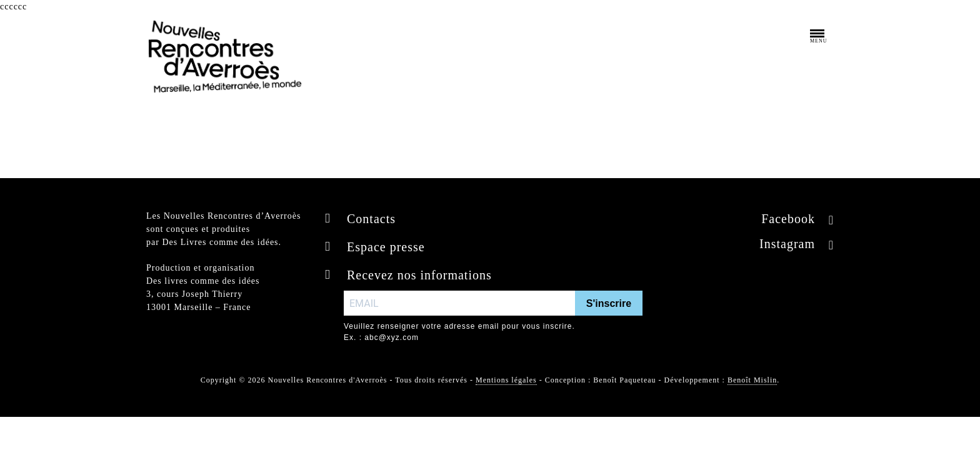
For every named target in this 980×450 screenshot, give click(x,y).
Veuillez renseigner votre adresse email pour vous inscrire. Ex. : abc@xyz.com (459, 332)
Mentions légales (506, 380)
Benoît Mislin (752, 380)
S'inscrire (609, 303)
